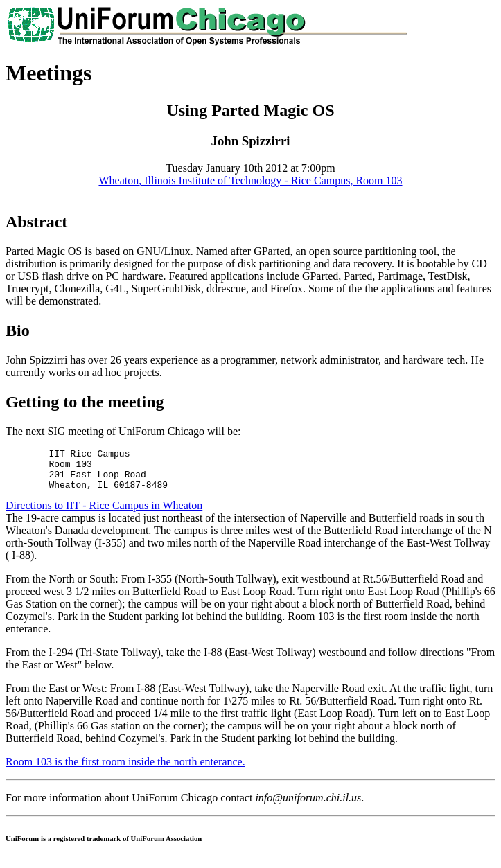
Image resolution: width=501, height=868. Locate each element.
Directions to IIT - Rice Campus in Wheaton (104, 514)
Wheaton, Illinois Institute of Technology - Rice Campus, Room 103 (250, 180)
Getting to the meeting (85, 402)
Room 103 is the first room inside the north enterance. (125, 770)
